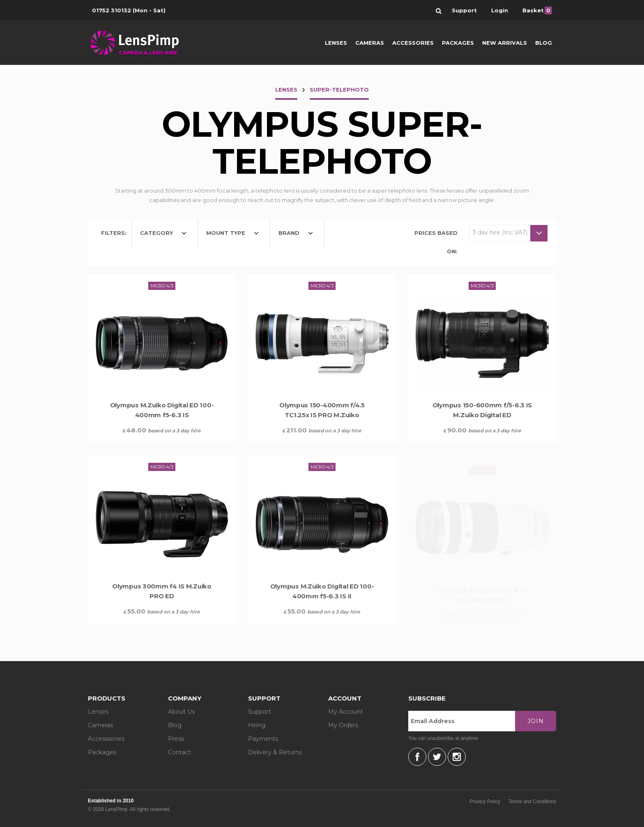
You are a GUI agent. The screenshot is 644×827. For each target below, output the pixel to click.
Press (176, 739)
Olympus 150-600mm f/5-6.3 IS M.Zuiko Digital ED (482, 413)
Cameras (370, 43)
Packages (458, 43)
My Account (346, 712)
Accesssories (106, 739)
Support (260, 712)
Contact (179, 752)
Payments (263, 739)
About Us (181, 712)
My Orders (343, 725)
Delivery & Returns (275, 752)
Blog (544, 43)
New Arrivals (505, 43)
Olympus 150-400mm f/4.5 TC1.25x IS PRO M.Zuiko (322, 410)
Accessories (413, 43)
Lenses (336, 43)
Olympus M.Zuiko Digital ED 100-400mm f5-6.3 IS (162, 410)
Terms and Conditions (532, 802)
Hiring (257, 725)
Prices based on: (436, 242)
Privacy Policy (485, 802)
